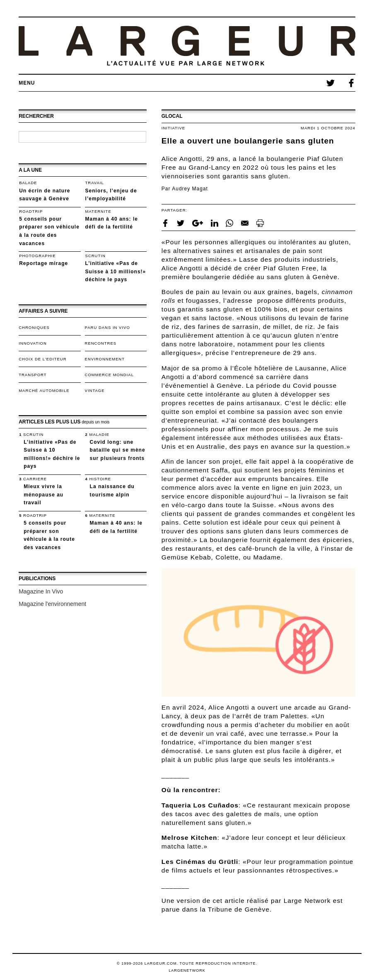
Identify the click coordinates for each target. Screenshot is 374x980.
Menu (27, 83)
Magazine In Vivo (41, 591)
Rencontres (101, 343)
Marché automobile (44, 390)
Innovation (33, 343)
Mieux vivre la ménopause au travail (43, 495)
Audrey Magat (190, 189)
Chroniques (34, 327)
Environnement (105, 359)
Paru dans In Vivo (107, 327)
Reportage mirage (43, 263)
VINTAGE (95, 390)
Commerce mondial (109, 375)
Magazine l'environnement (52, 604)
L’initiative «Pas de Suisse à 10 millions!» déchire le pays (116, 271)
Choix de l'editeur (42, 359)
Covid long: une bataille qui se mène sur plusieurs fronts (118, 450)
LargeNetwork (187, 970)
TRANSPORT (33, 375)
